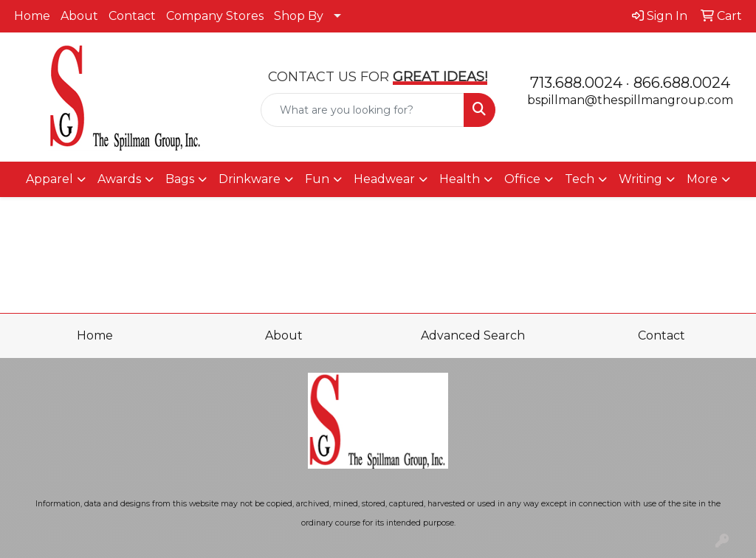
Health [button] (460, 179)
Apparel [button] (49, 179)
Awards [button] (119, 179)
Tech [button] (580, 179)
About (79, 16)
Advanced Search (473, 335)
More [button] (702, 179)
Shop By (299, 16)
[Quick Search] (362, 110)
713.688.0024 (576, 83)
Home (32, 16)
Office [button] (522, 179)
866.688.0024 (682, 83)
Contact (132, 16)
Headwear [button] (384, 179)
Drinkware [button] (250, 179)
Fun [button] (317, 179)
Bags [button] (180, 179)
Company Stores (215, 16)
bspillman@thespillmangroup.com (630, 100)
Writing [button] (640, 179)
